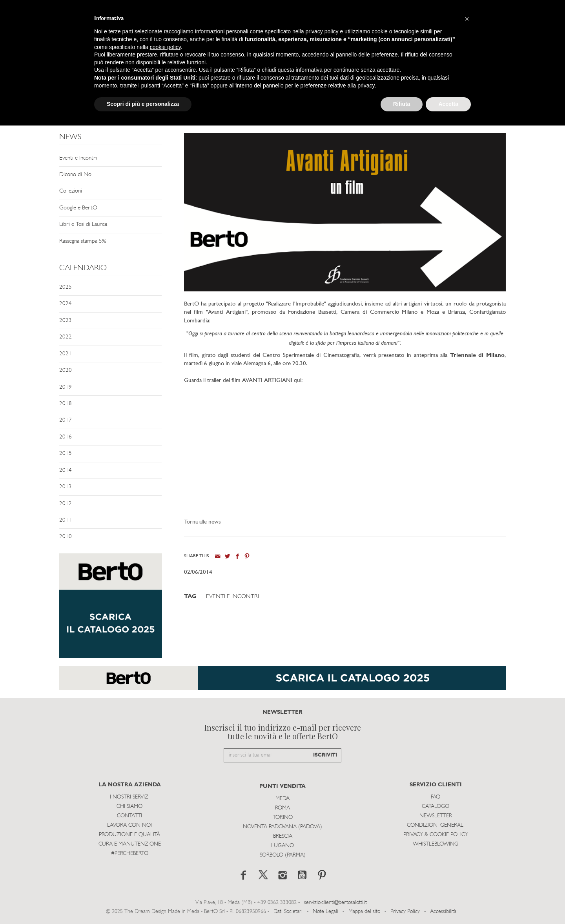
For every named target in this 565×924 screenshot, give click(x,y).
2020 (66, 370)
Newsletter (436, 816)
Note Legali (325, 912)
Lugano (282, 846)
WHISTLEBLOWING (436, 844)
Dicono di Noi (76, 175)
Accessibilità (443, 912)
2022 (66, 337)
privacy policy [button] (322, 31)
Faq (436, 797)
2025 (66, 287)
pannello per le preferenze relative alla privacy (319, 85)
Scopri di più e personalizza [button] (143, 104)
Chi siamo (129, 807)
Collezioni (71, 191)
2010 (66, 537)
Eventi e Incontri (78, 158)
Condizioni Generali (436, 825)
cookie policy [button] (165, 47)
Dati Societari (288, 912)
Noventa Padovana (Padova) (282, 827)
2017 (66, 420)
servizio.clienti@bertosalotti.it (335, 903)
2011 (66, 520)
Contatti (129, 816)
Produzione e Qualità (129, 835)
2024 (66, 304)
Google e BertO (78, 208)
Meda (282, 799)
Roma (282, 808)
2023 (66, 321)
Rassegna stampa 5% (83, 241)
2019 (66, 387)
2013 (66, 487)
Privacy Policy (405, 912)
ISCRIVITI (325, 755)
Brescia (283, 836)
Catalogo (436, 807)
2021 (66, 354)
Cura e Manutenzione (130, 844)
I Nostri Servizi (130, 797)
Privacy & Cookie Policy (436, 835)
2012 (66, 504)
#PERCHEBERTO (130, 854)
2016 (66, 437)
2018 (66, 404)
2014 (66, 470)
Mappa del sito (364, 912)
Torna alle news (202, 522)
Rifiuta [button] (402, 104)
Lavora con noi (129, 825)
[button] (467, 19)
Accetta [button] (448, 104)
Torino (283, 818)
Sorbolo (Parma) (283, 855)
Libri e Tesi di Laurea (83, 225)
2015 (66, 454)
